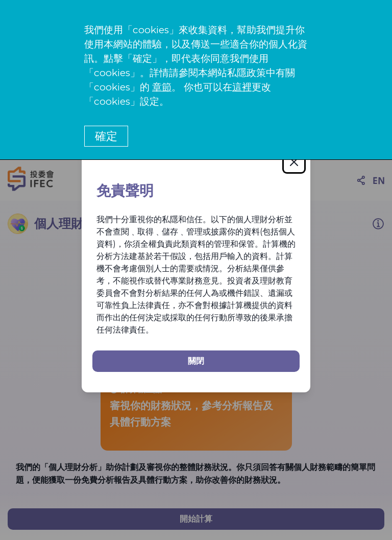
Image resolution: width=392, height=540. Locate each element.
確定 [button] (106, 136)
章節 (162, 87)
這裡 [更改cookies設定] (242, 87)
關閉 (196, 361)
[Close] (294, 162)
